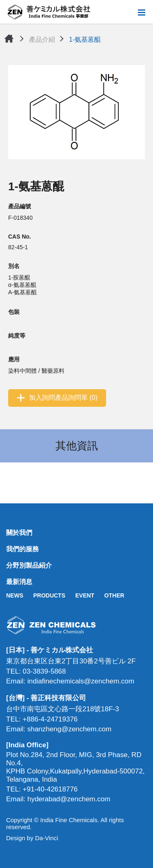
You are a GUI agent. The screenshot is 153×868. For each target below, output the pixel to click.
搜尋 (128, 12)
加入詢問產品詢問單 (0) (63, 398)
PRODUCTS (49, 595)
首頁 (9, 38)
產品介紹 (42, 39)
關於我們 (19, 533)
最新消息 (19, 582)
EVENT (85, 595)
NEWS (15, 595)
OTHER (114, 595)
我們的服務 (22, 549)
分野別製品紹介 (29, 565)
